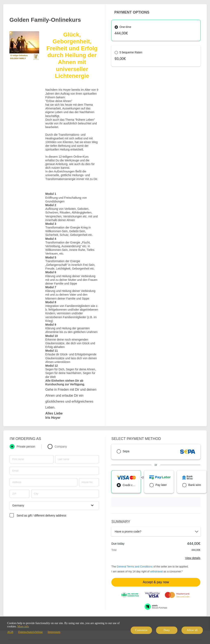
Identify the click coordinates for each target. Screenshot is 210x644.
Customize (141, 630)
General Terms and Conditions (135, 567)
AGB (10, 632)
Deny (167, 630)
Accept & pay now (156, 582)
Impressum (54, 632)
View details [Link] (193, 558)
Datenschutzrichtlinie (31, 632)
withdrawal (156, 571)
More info (23, 626)
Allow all (192, 630)
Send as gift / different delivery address (41, 515)
